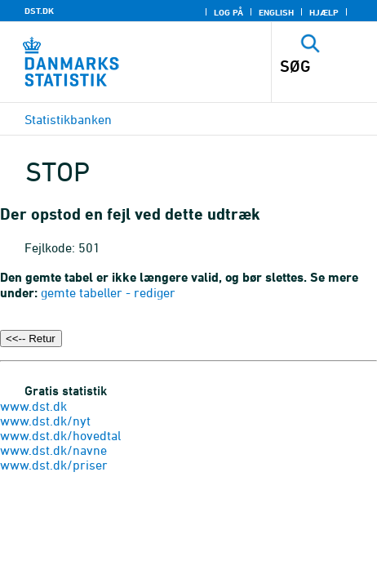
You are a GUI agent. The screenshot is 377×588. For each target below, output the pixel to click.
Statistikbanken (68, 119)
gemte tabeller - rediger (108, 292)
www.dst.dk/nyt (45, 421)
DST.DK (39, 11)
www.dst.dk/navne (53, 450)
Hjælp (324, 12)
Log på (228, 12)
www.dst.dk (33, 406)
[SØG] (315, 66)
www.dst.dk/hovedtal (60, 435)
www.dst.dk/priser (54, 465)
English (276, 12)
